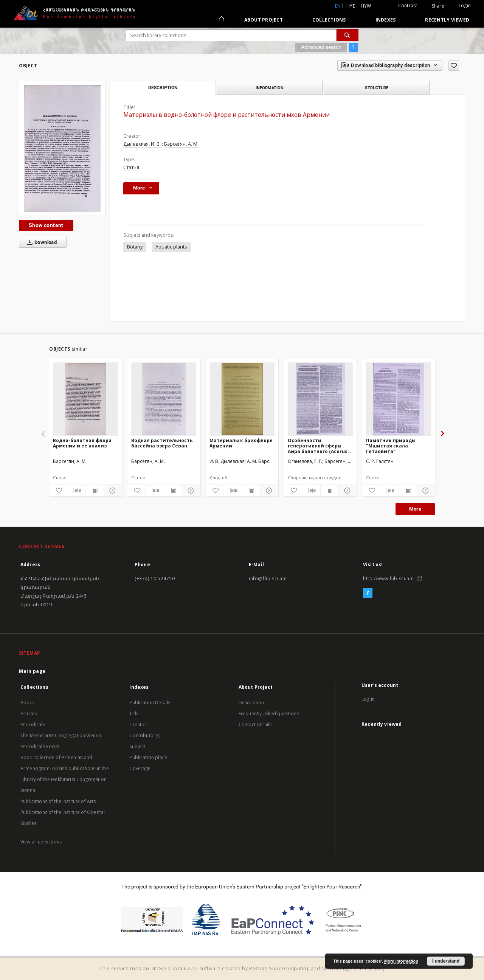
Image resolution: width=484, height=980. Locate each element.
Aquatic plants (171, 247)
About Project (264, 20)
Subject (137, 746)
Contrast (408, 5)
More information (401, 961)
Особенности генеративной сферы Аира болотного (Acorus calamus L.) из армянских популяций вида (319, 446)
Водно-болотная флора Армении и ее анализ (82, 443)
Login (465, 5)
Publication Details (150, 703)
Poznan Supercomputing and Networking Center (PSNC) (317, 968)
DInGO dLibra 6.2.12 (174, 968)
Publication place (148, 757)
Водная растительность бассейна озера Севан (162, 443)
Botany (135, 247)
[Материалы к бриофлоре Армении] (242, 399)
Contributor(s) (145, 735)
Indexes (386, 20)
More (415, 509)
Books (27, 703)
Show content (46, 225)
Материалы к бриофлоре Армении (241, 443)
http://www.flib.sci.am (388, 579)
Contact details (255, 725)
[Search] (347, 35)
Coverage (140, 768)
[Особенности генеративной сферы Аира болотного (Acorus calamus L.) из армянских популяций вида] (320, 399)
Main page (32, 671)
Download (40, 242)
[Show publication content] (95, 491)
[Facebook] (368, 593)
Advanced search (321, 47)
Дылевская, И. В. (142, 144)
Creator (138, 725)
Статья (131, 167)
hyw (366, 6)
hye (351, 6)
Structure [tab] (377, 88)
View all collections (41, 842)
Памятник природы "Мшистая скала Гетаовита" (391, 446)
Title (134, 714)
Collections (329, 20)
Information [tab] (270, 88)
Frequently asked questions (269, 714)
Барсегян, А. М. (181, 144)
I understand (446, 961)
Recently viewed (447, 20)
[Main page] (221, 20)
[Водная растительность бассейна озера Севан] (164, 399)
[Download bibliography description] (76, 491)
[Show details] (112, 491)
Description (251, 703)
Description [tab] (163, 88)
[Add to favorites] (454, 66)
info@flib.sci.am (268, 579)
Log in (368, 699)
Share (438, 6)
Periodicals (33, 725)
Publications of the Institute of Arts (58, 801)
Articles (29, 714)
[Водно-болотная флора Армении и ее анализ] (85, 399)
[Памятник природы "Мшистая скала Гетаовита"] (399, 399)
